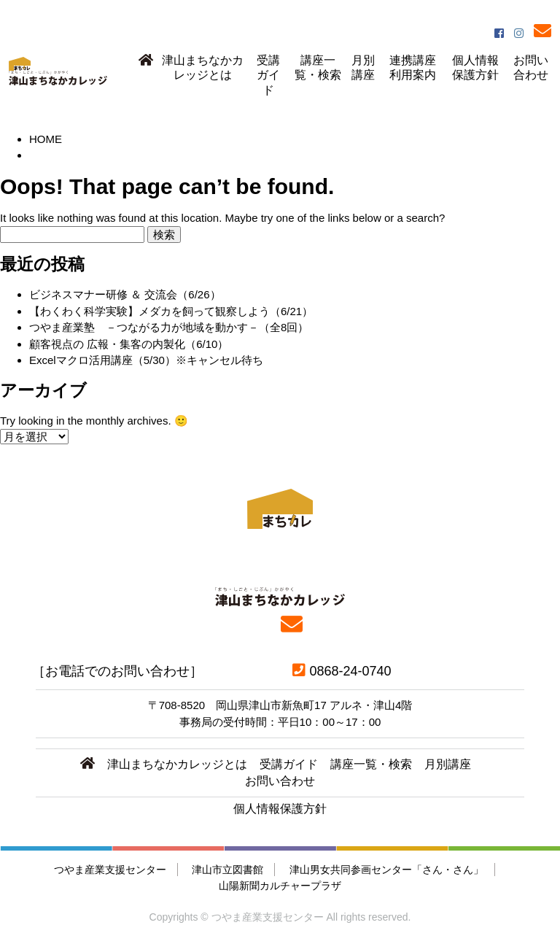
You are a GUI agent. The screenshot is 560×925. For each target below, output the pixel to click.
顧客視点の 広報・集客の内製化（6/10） (129, 344)
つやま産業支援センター (110, 870)
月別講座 (363, 68)
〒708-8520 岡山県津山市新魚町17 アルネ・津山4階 (280, 705)
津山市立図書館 (227, 870)
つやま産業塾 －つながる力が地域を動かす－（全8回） (169, 327)
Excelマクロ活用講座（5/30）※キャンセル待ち (146, 360)
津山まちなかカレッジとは (203, 68)
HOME (46, 139)
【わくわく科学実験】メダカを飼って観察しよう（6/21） (171, 311)
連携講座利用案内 (413, 68)
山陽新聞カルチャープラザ (280, 886)
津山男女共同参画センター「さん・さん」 (386, 870)
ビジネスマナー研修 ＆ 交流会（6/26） (125, 294)
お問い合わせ (531, 68)
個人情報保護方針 (475, 68)
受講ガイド (268, 76)
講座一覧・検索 (318, 68)
